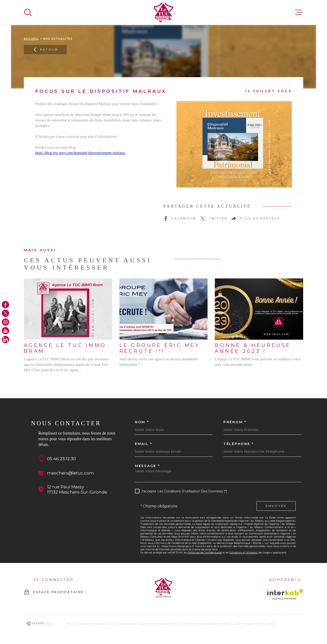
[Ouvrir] (28, 12)
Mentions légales (201, 624)
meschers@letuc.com (71, 473)
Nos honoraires (158, 624)
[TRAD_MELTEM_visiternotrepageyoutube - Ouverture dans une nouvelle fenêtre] (5, 331)
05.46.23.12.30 (61, 459)
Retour (45, 49)
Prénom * (235, 422)
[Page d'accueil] (164, 12)
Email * (144, 444)
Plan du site (178, 624)
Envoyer (276, 506)
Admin (219, 624)
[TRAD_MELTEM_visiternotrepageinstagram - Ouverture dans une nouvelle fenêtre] (5, 322)
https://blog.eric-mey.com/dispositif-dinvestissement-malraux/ (80, 153)
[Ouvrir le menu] (299, 12)
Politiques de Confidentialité (205, 553)
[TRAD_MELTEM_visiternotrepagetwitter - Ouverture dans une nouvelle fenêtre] (5, 313)
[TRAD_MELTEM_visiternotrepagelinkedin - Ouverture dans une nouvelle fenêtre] (5, 339)
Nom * (142, 422)
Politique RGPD (252, 624)
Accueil (31, 39)
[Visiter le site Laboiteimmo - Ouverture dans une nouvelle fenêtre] (40, 624)
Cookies (270, 624)
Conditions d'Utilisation (244, 553)
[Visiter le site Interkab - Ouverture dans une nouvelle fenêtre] (285, 594)
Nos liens (232, 624)
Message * (147, 466)
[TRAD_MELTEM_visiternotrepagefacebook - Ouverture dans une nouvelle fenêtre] (5, 305)
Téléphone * (239, 444)
